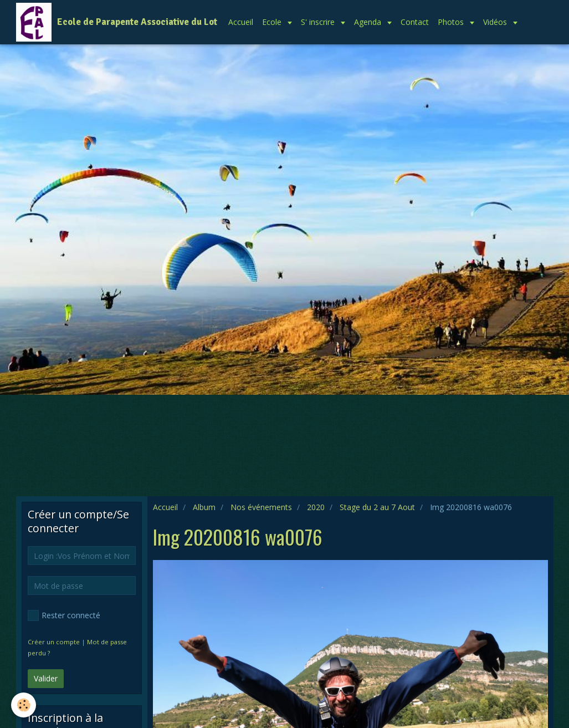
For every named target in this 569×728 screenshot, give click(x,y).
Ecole (273, 22)
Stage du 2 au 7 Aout (377, 507)
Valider (46, 678)
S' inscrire (319, 22)
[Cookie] (24, 705)
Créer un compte (54, 642)
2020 (316, 507)
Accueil (241, 22)
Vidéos (496, 22)
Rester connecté (64, 615)
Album (204, 507)
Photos (452, 22)
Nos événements (261, 507)
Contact (415, 22)
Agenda (369, 22)
